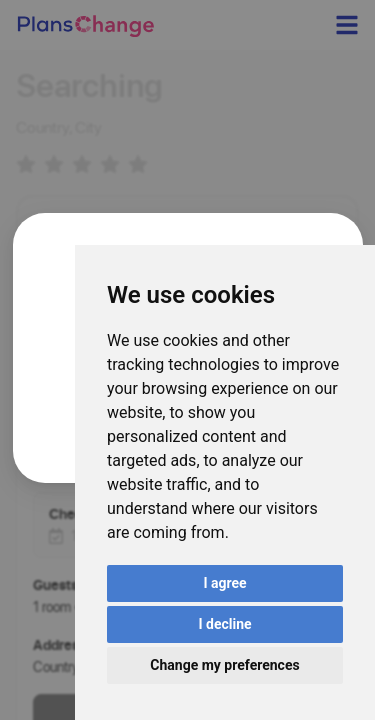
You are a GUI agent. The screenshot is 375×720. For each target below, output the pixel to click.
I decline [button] (224, 624)
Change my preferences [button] (224, 665)
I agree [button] (224, 583)
